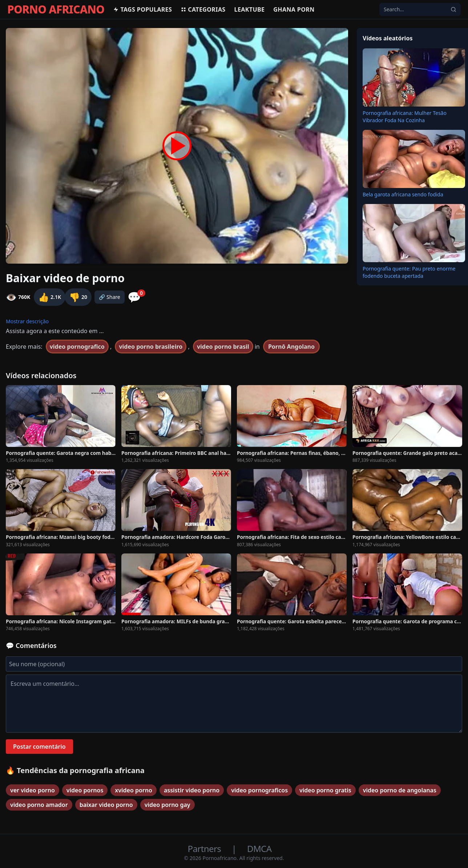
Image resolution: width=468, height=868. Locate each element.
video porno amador (39, 805)
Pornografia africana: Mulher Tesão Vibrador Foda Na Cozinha (405, 117)
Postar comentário (39, 747)
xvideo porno (134, 790)
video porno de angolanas (400, 790)
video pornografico (77, 347)
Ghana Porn (294, 9)
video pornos (85, 790)
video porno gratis (325, 790)
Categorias (203, 9)
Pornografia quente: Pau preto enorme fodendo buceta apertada (409, 272)
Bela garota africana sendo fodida (403, 194)
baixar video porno (106, 805)
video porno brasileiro (151, 347)
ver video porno (33, 790)
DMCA (259, 849)
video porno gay (168, 805)
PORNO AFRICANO (56, 9)
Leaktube (250, 9)
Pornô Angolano (291, 347)
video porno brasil (223, 347)
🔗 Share (110, 297)
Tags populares (142, 9)
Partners (205, 849)
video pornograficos (259, 790)
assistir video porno (192, 790)
